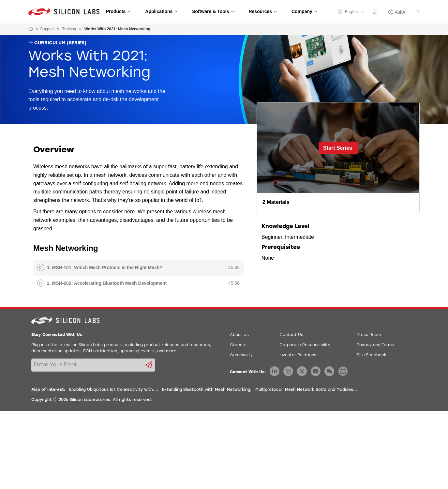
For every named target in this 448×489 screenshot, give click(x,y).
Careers (238, 345)
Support (47, 29)
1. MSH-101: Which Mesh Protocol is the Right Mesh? (105, 267)
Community (241, 355)
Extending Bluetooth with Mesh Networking (206, 390)
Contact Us (291, 335)
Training (69, 29)
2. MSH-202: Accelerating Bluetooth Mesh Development (107, 283)
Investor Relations (298, 355)
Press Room (369, 335)
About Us (239, 335)
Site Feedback (372, 355)
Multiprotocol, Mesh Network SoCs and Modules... (306, 390)
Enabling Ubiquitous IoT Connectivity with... (113, 390)
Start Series (338, 148)
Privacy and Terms (375, 345)
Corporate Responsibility (305, 345)
